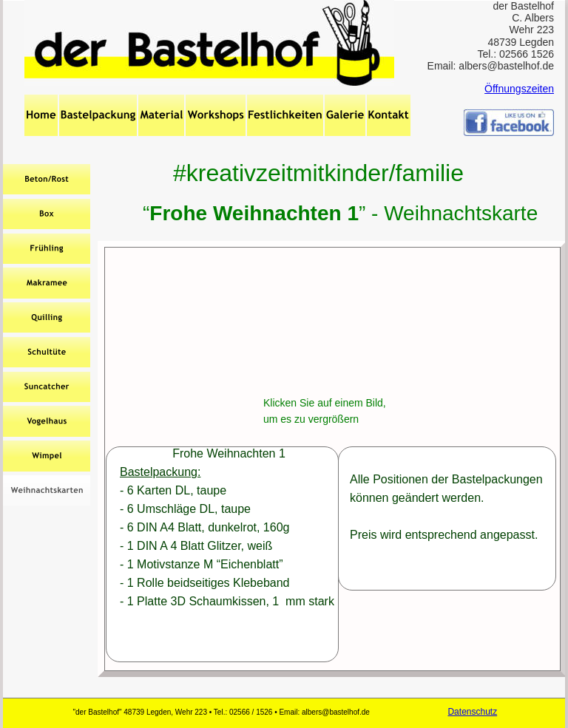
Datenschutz (472, 712)
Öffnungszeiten (519, 89)
